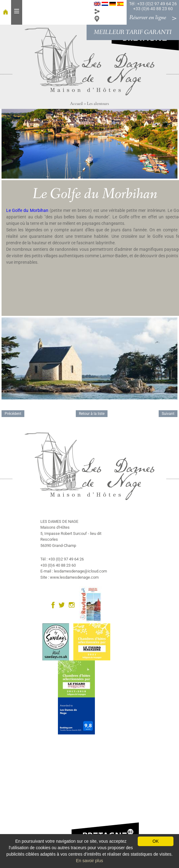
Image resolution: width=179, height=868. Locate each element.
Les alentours (98, 104)
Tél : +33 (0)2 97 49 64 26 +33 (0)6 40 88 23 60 (153, 6)
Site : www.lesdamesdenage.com (69, 577)
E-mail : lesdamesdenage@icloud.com (74, 571)
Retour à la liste (92, 414)
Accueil (76, 104)
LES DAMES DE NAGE (59, 521)
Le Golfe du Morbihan (28, 210)
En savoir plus (90, 861)
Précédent (13, 414)
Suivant (168, 414)
